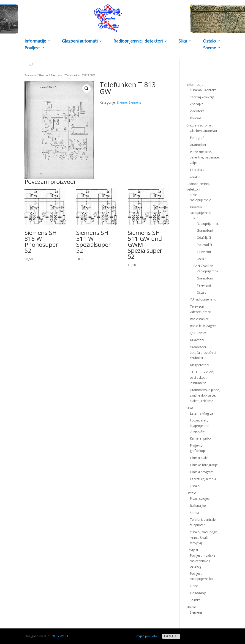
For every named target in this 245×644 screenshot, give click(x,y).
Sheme (210, 48)
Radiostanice (199, 319)
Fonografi (197, 138)
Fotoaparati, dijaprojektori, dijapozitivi (200, 426)
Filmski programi (202, 472)
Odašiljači (204, 237)
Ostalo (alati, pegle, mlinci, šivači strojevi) (204, 538)
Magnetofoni (199, 365)
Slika (183, 41)
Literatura (197, 170)
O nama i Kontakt (203, 90)
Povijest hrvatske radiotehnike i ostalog (203, 561)
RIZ (196, 218)
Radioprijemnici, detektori (138, 41)
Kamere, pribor (201, 438)
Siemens (57, 75)
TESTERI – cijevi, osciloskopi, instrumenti (202, 377)
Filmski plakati (200, 458)
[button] (87, 89)
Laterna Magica (201, 413)
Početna (30, 75)
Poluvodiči (204, 245)
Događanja (198, 593)
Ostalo (209, 41)
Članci (194, 586)
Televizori (204, 252)
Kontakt (196, 118)
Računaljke (198, 506)
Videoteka (197, 111)
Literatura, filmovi (203, 479)
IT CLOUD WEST (56, 636)
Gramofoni (198, 145)
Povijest (32, 48)
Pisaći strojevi (200, 498)
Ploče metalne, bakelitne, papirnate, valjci (205, 157)
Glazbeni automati (80, 41)
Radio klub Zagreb (203, 326)
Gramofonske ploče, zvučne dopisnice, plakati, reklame (205, 395)
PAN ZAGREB (203, 266)
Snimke (195, 600)
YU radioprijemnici (203, 299)
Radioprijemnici (208, 224)
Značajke (197, 104)
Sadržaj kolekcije (202, 97)
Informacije (35, 41)
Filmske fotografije (204, 465)
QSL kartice (198, 333)
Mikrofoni (197, 340)
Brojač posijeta (146, 636)
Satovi (194, 513)
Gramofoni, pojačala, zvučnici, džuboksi (203, 353)
